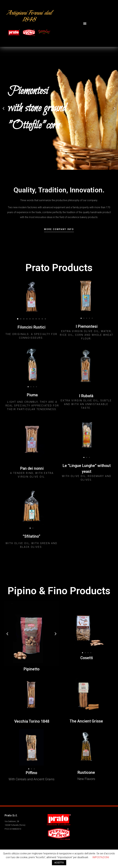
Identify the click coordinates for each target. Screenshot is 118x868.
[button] (85, 23)
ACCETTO (59, 863)
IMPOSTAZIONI (101, 857)
